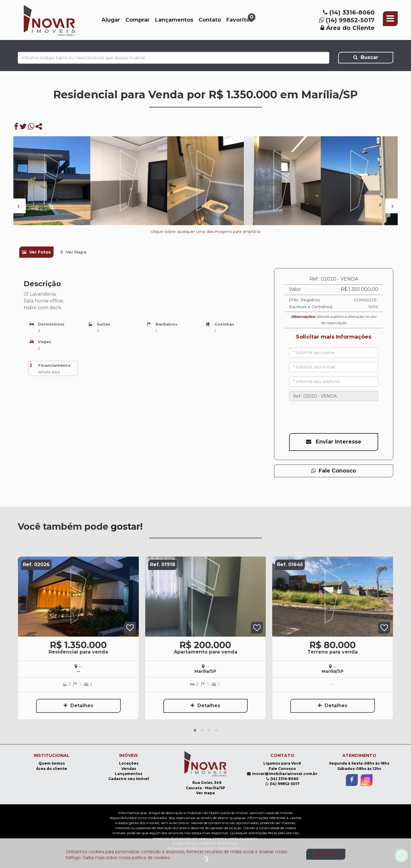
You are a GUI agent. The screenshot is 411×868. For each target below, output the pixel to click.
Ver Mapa (73, 252)
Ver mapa (205, 793)
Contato (210, 20)
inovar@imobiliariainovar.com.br (282, 774)
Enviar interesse (334, 442)
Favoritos (240, 20)
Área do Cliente (348, 28)
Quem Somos (52, 763)
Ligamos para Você (282, 763)
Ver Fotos (36, 252)
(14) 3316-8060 (349, 12)
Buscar (366, 57)
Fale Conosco (334, 471)
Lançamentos (174, 20)
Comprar (138, 20)
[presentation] (18, 206)
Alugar (111, 20)
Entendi (326, 854)
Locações (129, 763)
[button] (195, 730)
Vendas (129, 769)
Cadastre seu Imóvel (129, 779)
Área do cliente (52, 769)
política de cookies (151, 858)
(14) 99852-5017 (347, 20)
